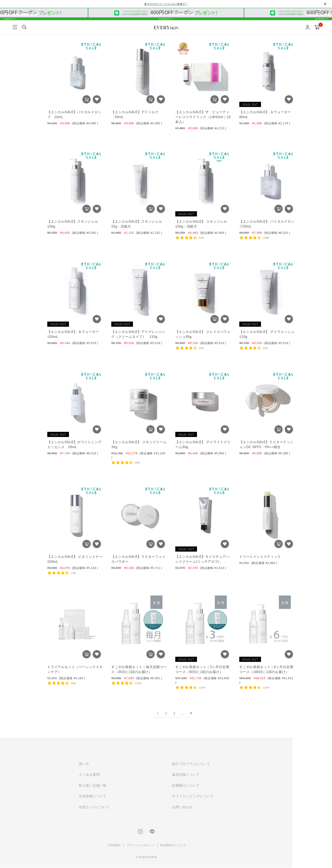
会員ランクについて (112, 808)
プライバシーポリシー (159, 846)
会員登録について (111, 797)
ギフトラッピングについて (211, 797)
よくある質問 (107, 775)
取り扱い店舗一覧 (111, 786)
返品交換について (204, 775)
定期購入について (204, 786)
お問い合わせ (200, 808)
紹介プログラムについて (209, 764)
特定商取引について (191, 846)
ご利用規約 (132, 846)
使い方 (102, 764)
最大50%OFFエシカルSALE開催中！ (166, 4)
